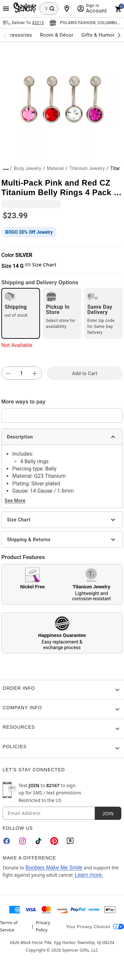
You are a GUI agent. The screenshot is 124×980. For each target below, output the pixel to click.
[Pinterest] (54, 841)
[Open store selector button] (85, 23)
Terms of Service (9, 926)
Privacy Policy (43, 926)
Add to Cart (85, 373)
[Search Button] (52, 9)
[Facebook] (7, 841)
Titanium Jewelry (87, 168)
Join (108, 814)
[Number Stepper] (21, 373)
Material (55, 168)
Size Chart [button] (41, 265)
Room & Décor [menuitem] (57, 35)
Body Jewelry (28, 168)
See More (15, 501)
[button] (62, 99)
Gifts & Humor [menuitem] (98, 35)
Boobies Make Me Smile (54, 868)
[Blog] (70, 841)
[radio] (21, 313)
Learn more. (89, 875)
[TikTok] (38, 841)
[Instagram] (22, 841)
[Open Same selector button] (23, 23)
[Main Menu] (6, 9)
